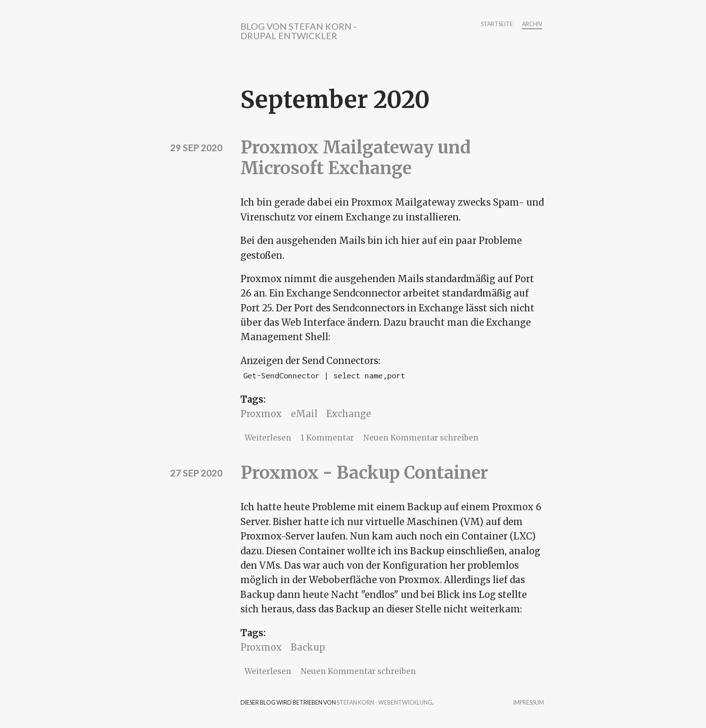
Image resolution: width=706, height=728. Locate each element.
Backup (308, 647)
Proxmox (261, 414)
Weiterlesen (268, 438)
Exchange (349, 414)
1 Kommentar (327, 438)
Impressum (529, 703)
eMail (304, 414)
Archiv (532, 25)
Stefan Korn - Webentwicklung (385, 703)
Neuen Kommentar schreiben (421, 438)
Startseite (497, 25)
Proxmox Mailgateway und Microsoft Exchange (355, 158)
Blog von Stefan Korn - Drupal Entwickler (299, 31)
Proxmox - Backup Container (364, 473)
